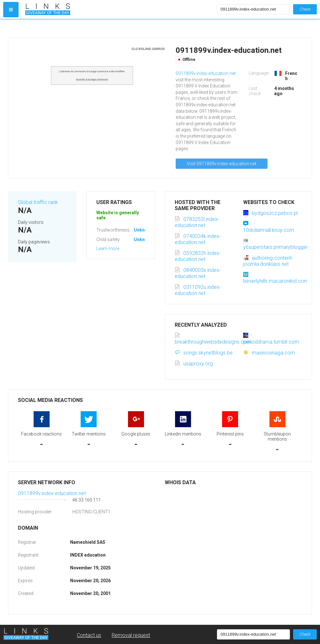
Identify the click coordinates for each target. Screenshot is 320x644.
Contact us (89, 635)
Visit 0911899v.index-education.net (222, 164)
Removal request (131, 635)
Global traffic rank (38, 202)
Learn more (108, 249)
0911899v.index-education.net (206, 73)
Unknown (144, 230)
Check (305, 9)
